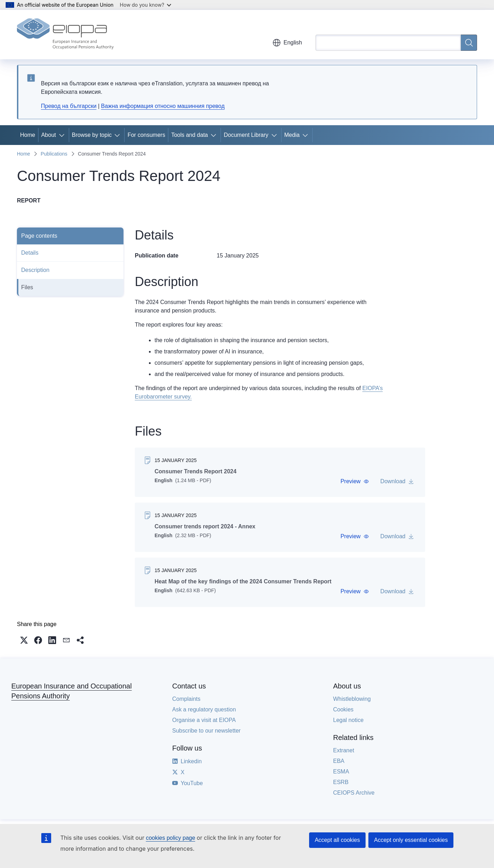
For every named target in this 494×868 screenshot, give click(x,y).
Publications (54, 154)
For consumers (146, 135)
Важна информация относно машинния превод (163, 106)
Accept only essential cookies (411, 840)
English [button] (287, 43)
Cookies (343, 709)
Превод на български (69, 106)
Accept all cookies (337, 840)
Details (30, 253)
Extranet (344, 750)
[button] (355, 481)
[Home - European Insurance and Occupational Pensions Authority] (65, 35)
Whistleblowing (352, 699)
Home (28, 135)
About (49, 135)
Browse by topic (92, 135)
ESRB (341, 782)
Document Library (246, 135)
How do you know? (146, 5)
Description (35, 270)
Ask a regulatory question (204, 709)
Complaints (186, 699)
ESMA (341, 772)
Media (292, 135)
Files (27, 287)
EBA (339, 761)
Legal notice (348, 720)
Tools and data (189, 135)
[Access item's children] (63, 135)
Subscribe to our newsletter (206, 731)
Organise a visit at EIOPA (204, 720)
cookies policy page (170, 838)
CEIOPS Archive (354, 793)
